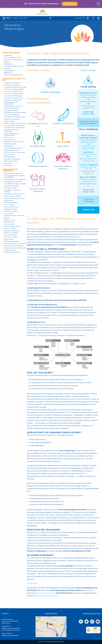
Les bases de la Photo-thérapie (14, 92)
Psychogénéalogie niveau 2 (12, 226)
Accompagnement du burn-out (13, 173)
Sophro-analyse (9, 239)
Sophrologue (8, 55)
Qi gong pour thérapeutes (12, 159)
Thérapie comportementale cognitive (15, 248)
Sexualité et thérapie (10, 235)
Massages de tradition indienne (14, 142)
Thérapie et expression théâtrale (14, 246)
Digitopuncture (9, 201)
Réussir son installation (11, 233)
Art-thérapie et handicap (11, 186)
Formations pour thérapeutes (10, 170)
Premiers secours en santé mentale (15, 153)
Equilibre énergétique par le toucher (15, 123)
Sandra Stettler (32, 584)
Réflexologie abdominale (12, 231)
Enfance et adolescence (11, 207)
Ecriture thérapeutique (11, 203)
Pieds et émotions (10, 224)
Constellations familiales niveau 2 (14, 194)
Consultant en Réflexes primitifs (14, 66)
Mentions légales (7, 633)
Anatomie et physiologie (12, 108)
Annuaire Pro (80, 18)
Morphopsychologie (10, 144)
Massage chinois (9, 222)
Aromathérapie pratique (11, 110)
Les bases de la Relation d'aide (14, 98)
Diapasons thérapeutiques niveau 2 (15, 198)
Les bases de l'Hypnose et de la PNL (15, 87)
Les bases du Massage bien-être (14, 89)
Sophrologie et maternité (12, 241)
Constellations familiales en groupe (15, 117)
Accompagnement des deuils (13, 182)
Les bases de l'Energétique (12, 85)
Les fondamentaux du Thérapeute (14, 128)
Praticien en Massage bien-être (13, 75)
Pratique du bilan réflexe (11, 150)
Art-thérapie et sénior (11, 188)
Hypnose (7, 62)
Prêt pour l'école (9, 155)
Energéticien (8, 68)
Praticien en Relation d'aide (12, 58)
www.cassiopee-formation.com (11, 630)
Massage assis (9, 137)
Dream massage (9, 121)
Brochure (24, 18)
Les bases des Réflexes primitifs (14, 94)
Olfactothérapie (9, 146)
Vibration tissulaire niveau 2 (12, 252)
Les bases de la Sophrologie (13, 100)
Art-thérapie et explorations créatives (15, 113)
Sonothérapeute (9, 71)
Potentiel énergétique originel (13, 148)
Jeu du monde (9, 213)
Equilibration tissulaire (11, 209)
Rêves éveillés (8, 163)
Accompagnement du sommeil (13, 106)
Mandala (7, 218)
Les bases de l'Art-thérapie (12, 83)
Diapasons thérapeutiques (12, 119)
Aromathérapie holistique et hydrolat (15, 184)
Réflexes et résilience (10, 229)
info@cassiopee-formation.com (11, 628)
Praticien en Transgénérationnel (14, 60)
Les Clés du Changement (12, 115)
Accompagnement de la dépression (15, 179)
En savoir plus (70, 4)
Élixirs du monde (9, 205)
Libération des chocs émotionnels (14, 216)
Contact (15, 18)
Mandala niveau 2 (10, 220)
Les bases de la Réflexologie (13, 96)
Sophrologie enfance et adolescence (15, 244)
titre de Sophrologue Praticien (47, 596)
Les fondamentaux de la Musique (14, 126)
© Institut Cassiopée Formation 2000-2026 (51, 642)
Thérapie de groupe (10, 250)
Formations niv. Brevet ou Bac (14, 80)
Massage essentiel (10, 140)
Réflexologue (8, 73)
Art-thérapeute (9, 64)
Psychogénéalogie (10, 157)
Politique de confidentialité (10, 636)
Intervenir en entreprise (11, 211)
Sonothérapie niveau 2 (11, 237)
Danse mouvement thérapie (13, 196)
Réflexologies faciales (11, 161)
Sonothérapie (8, 165)
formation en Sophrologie (46, 593)
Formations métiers (11, 53)
